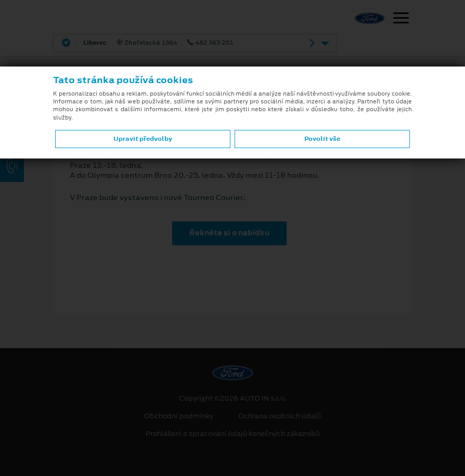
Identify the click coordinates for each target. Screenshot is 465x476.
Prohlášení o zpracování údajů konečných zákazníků (233, 434)
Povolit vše (322, 139)
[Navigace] (401, 19)
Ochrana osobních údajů (280, 416)
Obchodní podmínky (179, 416)
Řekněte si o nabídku (229, 233)
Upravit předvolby (143, 139)
